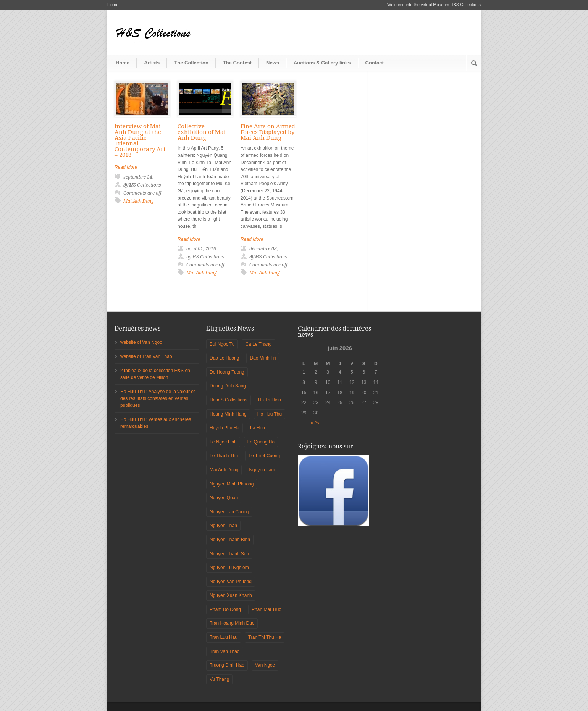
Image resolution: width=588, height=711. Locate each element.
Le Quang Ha (261, 442)
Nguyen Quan (224, 498)
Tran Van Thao (225, 651)
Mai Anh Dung (139, 201)
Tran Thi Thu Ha (265, 637)
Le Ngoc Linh (223, 442)
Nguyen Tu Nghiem (229, 568)
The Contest (237, 63)
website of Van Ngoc (141, 342)
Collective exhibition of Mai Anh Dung (202, 132)
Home (113, 5)
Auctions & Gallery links (322, 63)
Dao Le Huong (224, 358)
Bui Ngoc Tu (222, 344)
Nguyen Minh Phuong (232, 484)
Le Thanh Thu (224, 456)
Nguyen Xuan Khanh (231, 595)
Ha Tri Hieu (270, 400)
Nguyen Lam (262, 470)
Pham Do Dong (225, 609)
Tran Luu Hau (224, 637)
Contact (375, 63)
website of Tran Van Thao (146, 356)
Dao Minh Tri (263, 358)
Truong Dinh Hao (227, 665)
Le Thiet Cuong (264, 456)
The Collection (191, 63)
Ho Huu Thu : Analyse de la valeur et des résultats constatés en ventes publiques (157, 398)
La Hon (258, 428)
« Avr (316, 423)
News (273, 63)
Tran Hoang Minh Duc (232, 623)
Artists (152, 63)
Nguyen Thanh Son (229, 554)
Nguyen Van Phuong (231, 582)
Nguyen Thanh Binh (230, 540)
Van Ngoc (265, 665)
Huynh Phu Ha (225, 428)
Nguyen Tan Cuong (229, 512)
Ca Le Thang (258, 344)
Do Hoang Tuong (227, 372)
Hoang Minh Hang (228, 414)
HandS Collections (229, 400)
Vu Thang (219, 679)
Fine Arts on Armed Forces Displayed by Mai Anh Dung (268, 132)
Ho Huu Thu (270, 414)
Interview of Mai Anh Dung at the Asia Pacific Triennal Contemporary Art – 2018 (140, 141)
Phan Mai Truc (266, 609)
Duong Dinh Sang (228, 386)
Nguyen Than (223, 526)
